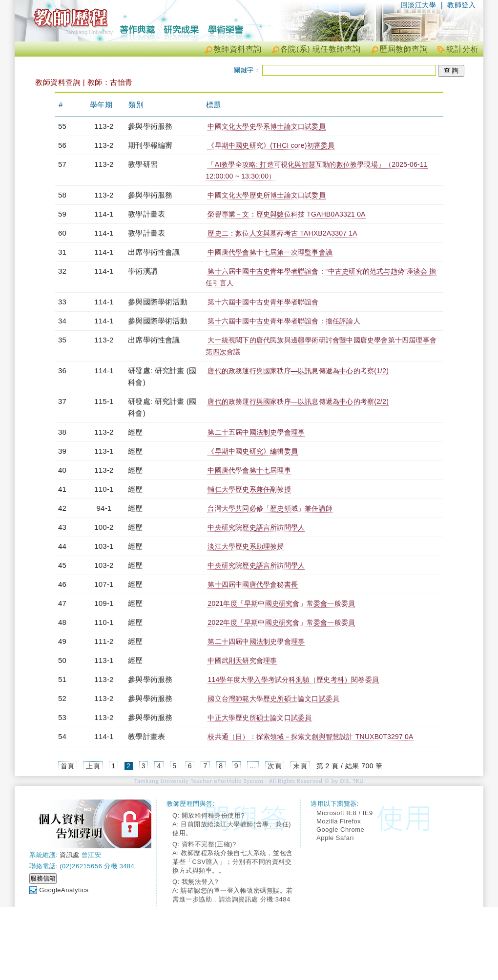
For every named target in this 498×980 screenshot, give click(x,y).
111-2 (104, 641)
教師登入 (461, 5)
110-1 (104, 489)
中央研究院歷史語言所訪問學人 (256, 527)
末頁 (300, 766)
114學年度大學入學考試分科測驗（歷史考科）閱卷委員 (293, 680)
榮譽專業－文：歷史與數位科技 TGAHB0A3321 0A (286, 214)
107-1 (104, 584)
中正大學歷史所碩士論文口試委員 (259, 718)
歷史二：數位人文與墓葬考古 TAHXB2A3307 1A (282, 233)
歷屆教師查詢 (404, 49)
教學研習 (143, 164)
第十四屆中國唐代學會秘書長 (253, 584)
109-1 (104, 603)
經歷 (135, 432)
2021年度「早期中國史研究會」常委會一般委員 (281, 603)
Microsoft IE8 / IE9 (345, 813)
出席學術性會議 (154, 252)
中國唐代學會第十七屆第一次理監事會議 (270, 252)
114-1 (104, 214)
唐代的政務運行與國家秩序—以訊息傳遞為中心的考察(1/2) (298, 371)
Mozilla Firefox (339, 821)
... (253, 766)
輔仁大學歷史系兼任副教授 (249, 489)
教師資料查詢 (238, 49)
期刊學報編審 (150, 145)
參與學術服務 (150, 126)
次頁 (275, 766)
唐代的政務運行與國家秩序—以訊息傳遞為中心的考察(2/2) (298, 401)
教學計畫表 (146, 214)
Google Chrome (340, 830)
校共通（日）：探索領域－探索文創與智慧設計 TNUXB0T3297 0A (310, 737)
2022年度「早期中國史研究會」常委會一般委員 (281, 622)
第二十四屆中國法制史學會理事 (256, 641)
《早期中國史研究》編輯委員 (253, 451)
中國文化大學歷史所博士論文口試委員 (266, 195)
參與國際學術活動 (158, 302)
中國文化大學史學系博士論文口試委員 (266, 126)
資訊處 (70, 855)
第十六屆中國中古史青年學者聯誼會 (263, 302)
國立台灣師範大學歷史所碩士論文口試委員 (273, 699)
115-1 (104, 401)
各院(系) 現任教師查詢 (321, 49)
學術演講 (143, 271)
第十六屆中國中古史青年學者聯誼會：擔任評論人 (284, 321)
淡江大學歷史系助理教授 (246, 546)
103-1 (104, 546)
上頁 (93, 766)
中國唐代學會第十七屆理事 (249, 470)
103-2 (104, 565)
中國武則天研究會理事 (242, 660)
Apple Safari (335, 838)
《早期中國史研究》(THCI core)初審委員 (271, 145)
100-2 (104, 527)
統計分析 (462, 49)
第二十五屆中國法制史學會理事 (256, 432)
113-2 (104, 126)
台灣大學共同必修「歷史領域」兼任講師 (270, 508)
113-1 (104, 451)
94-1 (104, 508)
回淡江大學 (419, 5)
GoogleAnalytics (64, 890)
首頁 (68, 766)
